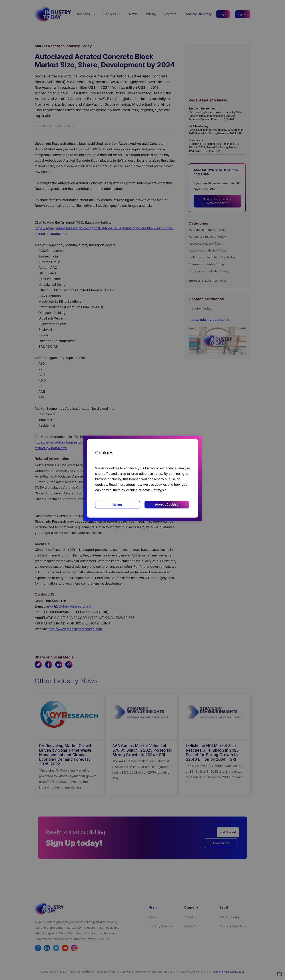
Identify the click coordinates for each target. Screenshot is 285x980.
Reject (118, 505)
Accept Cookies (167, 504)
